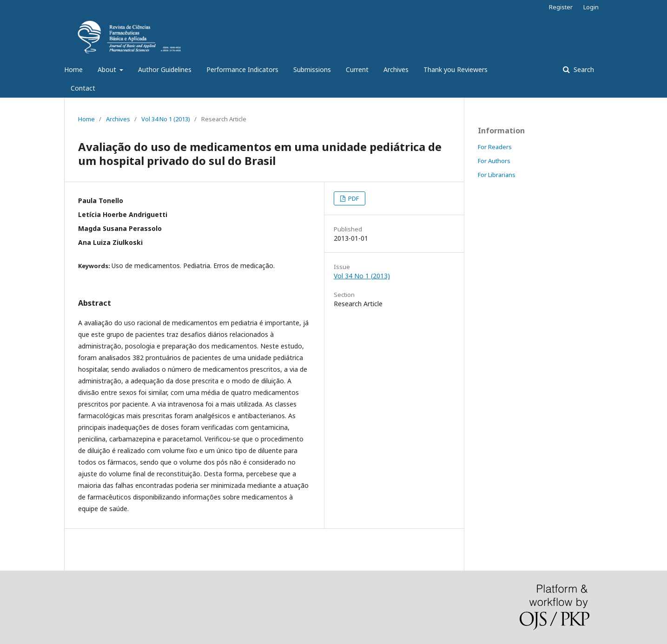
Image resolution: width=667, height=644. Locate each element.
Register (561, 7)
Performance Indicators (242, 69)
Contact (83, 88)
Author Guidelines (165, 69)
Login (591, 7)
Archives (396, 69)
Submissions (312, 69)
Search (583, 69)
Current (357, 69)
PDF (353, 198)
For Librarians (497, 175)
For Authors (494, 161)
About (108, 69)
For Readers (495, 147)
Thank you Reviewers (456, 69)
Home (73, 69)
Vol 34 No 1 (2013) (166, 119)
